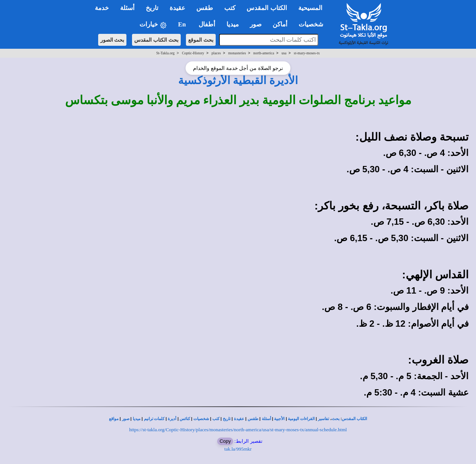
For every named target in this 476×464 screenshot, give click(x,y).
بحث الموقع (201, 40)
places (216, 53)
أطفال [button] (207, 24)
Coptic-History (193, 53)
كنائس (185, 419)
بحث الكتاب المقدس (156, 40)
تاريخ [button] (152, 8)
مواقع (114, 419)
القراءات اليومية (301, 419)
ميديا (137, 419)
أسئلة (266, 419)
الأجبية (279, 419)
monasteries (237, 53)
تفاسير (324, 419)
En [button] (183, 24)
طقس (253, 419)
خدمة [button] (102, 8)
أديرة (172, 419)
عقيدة (239, 419)
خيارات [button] (153, 25)
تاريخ (227, 419)
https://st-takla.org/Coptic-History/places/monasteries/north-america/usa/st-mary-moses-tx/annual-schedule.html (238, 430)
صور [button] (256, 24)
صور (126, 419)
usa (284, 53)
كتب (216, 419)
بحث (336, 419)
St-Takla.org (165, 53)
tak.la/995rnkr (238, 449)
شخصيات (201, 419)
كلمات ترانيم (154, 419)
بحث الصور (112, 40)
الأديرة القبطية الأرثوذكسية (238, 80)
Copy (225, 441)
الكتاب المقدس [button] (267, 8)
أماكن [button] (280, 24)
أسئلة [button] (127, 8)
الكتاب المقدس (354, 419)
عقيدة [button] (177, 8)
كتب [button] (230, 8)
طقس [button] (205, 8)
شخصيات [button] (313, 24)
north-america (264, 53)
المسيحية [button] (310, 8)
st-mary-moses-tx (307, 53)
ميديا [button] (233, 24)
